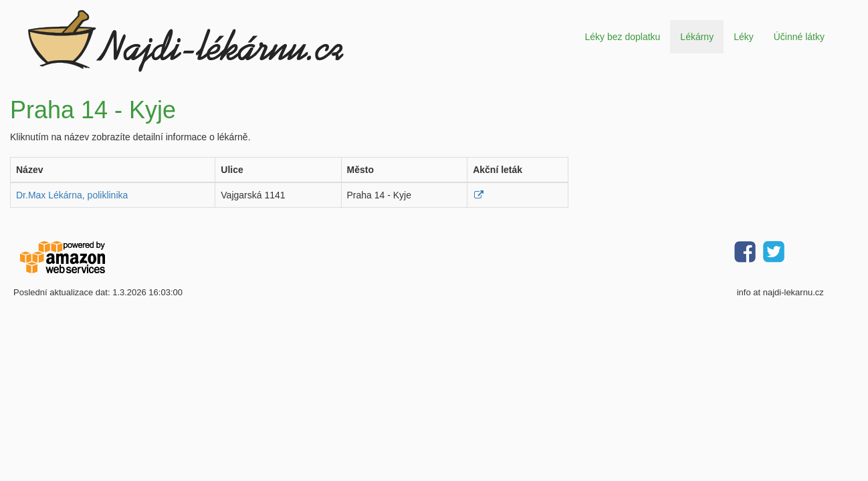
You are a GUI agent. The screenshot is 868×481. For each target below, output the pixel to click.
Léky (744, 37)
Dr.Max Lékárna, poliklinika (72, 195)
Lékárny (697, 37)
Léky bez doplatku (622, 37)
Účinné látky (799, 37)
